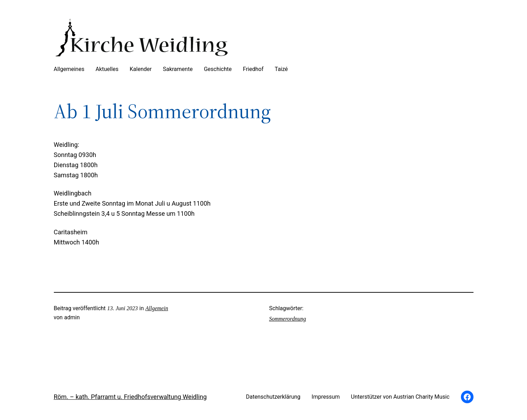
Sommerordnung (288, 319)
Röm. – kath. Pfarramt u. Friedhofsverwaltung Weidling (130, 397)
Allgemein (157, 308)
